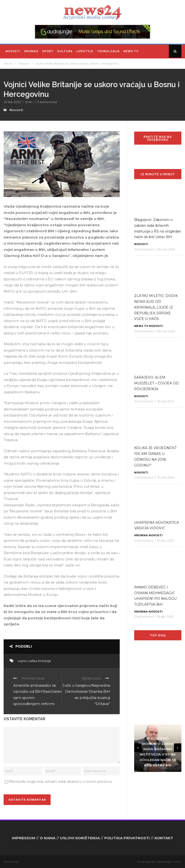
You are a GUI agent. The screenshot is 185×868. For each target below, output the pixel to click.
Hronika (31, 51)
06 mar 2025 (166, 249)
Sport (48, 51)
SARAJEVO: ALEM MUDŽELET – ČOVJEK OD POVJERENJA (156, 383)
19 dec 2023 (165, 540)
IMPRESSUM (23, 838)
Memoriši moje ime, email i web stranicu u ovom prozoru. (61, 781)
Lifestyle (85, 51)
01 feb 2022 (12, 102)
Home (8, 64)
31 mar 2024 (165, 477)
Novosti (13, 51)
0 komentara (47, 102)
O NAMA (48, 838)
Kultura (65, 51)
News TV (131, 51)
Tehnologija (108, 51)
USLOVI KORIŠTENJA (80, 838)
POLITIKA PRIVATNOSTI (127, 838)
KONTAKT (164, 838)
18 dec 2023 (165, 617)
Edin (29, 102)
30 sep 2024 (165, 401)
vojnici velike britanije (34, 661)
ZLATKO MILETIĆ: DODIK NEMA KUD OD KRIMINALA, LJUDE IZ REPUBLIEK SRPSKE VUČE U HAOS (156, 307)
